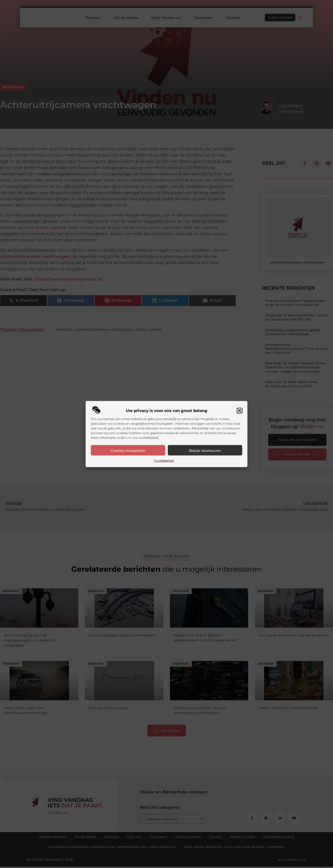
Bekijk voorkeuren (205, 451)
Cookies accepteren (128, 451)
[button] (240, 411)
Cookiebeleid (164, 461)
